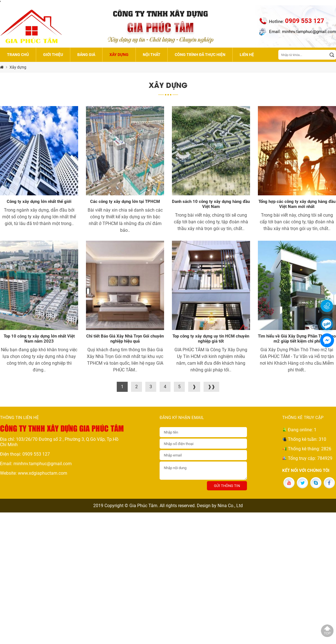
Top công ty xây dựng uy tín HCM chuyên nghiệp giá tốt (211, 339)
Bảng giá (86, 55)
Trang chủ (18, 55)
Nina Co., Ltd (230, 506)
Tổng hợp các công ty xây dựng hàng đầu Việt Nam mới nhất (297, 204)
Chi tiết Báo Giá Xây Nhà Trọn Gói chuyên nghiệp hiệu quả (125, 339)
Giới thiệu (53, 55)
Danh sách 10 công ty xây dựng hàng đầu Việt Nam (211, 204)
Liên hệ (247, 55)
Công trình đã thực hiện (200, 55)
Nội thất (152, 55)
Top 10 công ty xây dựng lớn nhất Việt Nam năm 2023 (39, 339)
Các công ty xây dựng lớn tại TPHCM (125, 202)
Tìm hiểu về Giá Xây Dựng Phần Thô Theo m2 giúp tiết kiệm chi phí (297, 339)
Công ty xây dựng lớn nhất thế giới (39, 202)
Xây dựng (119, 55)
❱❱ (211, 387)
